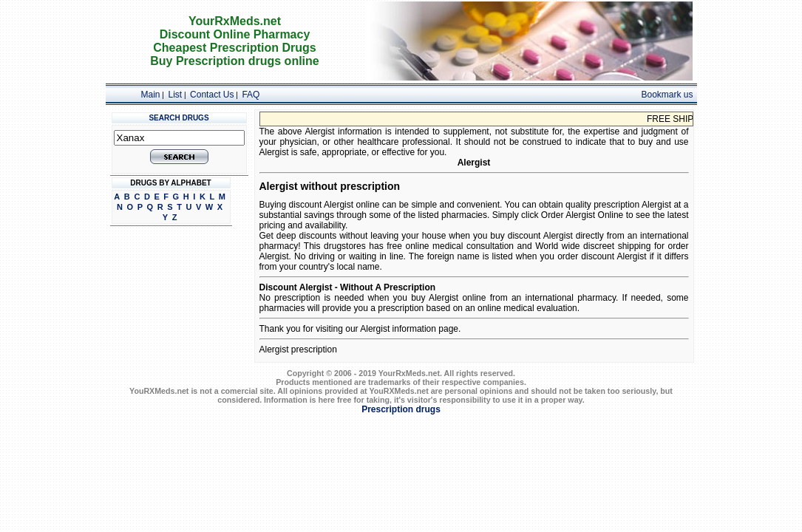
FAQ (251, 95)
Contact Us (212, 95)
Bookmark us (667, 95)
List (175, 95)
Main (151, 95)
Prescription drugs (401, 409)
